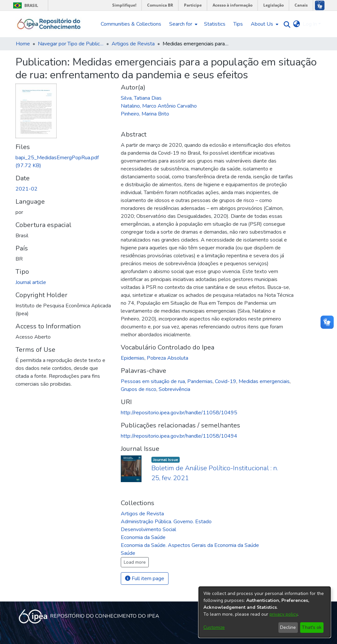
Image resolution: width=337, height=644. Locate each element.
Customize (214, 627)
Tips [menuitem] (238, 24)
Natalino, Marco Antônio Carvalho (159, 106)
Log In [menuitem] (310, 24)
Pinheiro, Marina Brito (145, 114)
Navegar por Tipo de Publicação (71, 44)
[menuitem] (183, 24)
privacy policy (284, 614)
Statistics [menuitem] (215, 24)
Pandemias (200, 381)
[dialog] (265, 612)
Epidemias (133, 358)
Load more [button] (135, 562)
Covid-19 (226, 381)
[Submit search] (285, 24)
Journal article (31, 282)
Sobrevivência (174, 389)
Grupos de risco (139, 389)
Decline (288, 627)
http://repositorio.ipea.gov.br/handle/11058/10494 (179, 436)
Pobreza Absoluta (168, 358)
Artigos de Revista (133, 44)
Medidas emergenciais (264, 381)
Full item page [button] (145, 579)
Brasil (25, 5)
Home (23, 44)
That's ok (312, 627)
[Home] (49, 24)
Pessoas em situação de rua (153, 381)
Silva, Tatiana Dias (141, 98)
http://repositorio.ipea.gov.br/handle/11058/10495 (179, 413)
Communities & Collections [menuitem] (131, 24)
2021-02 (26, 189)
